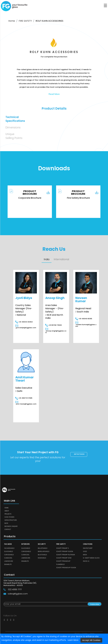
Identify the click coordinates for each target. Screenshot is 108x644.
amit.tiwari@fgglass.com (26, 403)
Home (12, 21)
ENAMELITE (8, 565)
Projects (8, 514)
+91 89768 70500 (54, 325)
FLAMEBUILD (60, 565)
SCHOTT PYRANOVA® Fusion (66, 568)
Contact (8, 529)
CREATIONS (88, 544)
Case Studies (9, 517)
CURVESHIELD (9, 555)
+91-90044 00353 (24, 322)
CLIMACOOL (8, 558)
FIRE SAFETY (25, 21)
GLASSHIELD (9, 552)
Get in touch (79, 454)
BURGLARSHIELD (44, 552)
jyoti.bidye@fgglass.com (26, 327)
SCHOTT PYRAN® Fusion (65, 552)
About (7, 511)
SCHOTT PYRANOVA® (63, 561)
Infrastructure (11, 520)
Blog (6, 523)
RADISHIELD (42, 558)
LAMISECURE (9, 561)
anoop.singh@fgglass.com (56, 331)
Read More (54, 94)
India (47, 259)
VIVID (85, 552)
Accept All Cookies (91, 640)
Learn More (73, 640)
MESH (85, 555)
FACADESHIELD (9, 548)
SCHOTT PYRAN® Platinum (66, 555)
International (62, 259)
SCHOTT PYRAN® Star (64, 558)
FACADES (8, 544)
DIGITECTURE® (88, 548)
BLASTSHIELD (42, 555)
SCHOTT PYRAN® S (63, 548)
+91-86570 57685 (24, 398)
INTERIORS (26, 544)
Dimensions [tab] (13, 127)
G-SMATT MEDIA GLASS (91, 558)
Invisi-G (86, 561)
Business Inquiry (11, 526)
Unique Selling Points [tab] (14, 136)
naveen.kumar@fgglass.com (86, 324)
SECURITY (42, 544)
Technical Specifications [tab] (15, 119)
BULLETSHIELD (43, 548)
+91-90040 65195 (84, 319)
